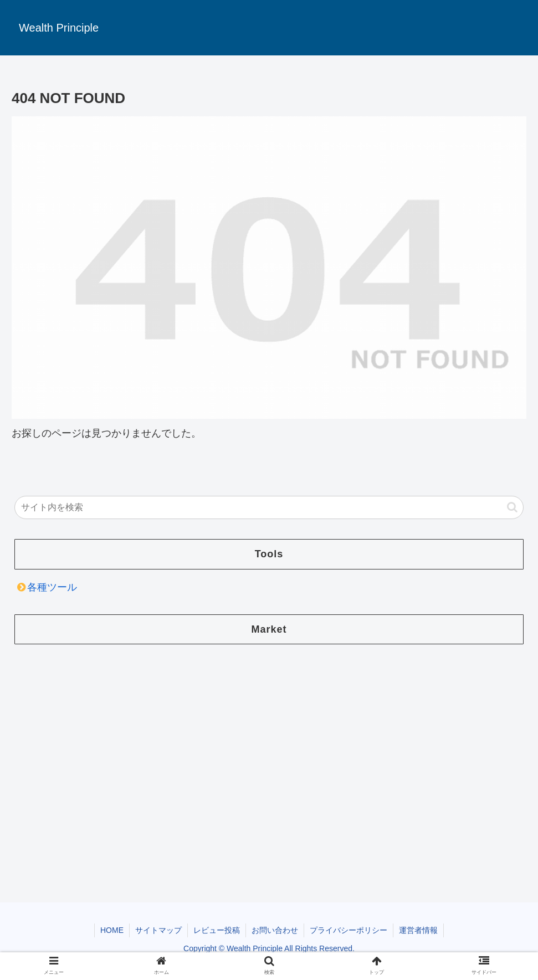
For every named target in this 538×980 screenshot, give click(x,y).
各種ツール (52, 587)
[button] (512, 507)
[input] (269, 507)
